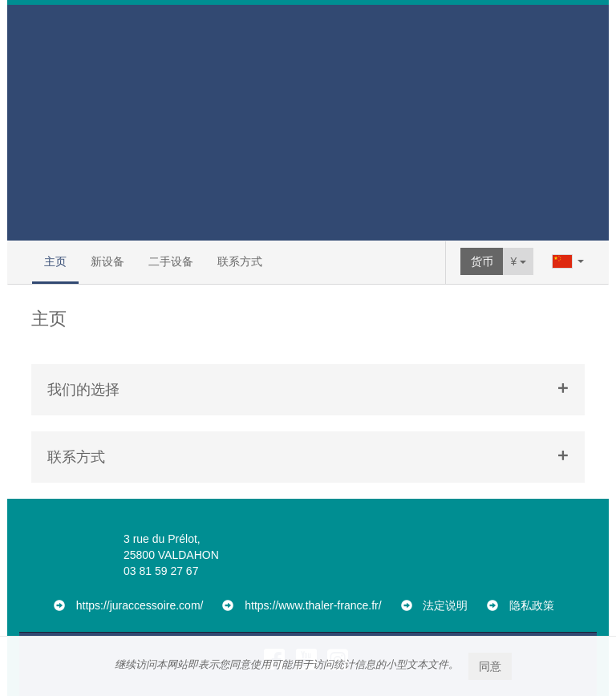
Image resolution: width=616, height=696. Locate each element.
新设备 (107, 261)
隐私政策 (532, 605)
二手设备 (171, 261)
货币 (482, 261)
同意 (490, 666)
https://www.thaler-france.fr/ (313, 605)
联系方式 (240, 261)
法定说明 (445, 605)
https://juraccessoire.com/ (140, 605)
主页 (55, 261)
